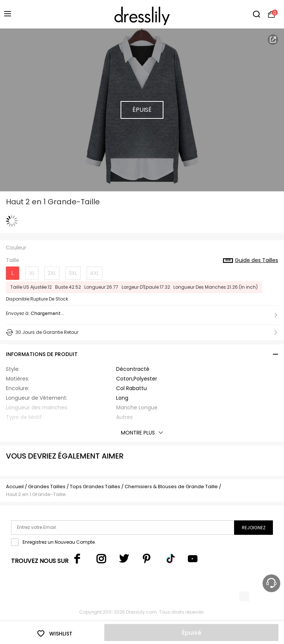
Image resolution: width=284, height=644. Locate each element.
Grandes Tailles (47, 487)
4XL (94, 273)
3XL (73, 273)
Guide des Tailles (251, 261)
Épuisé (192, 633)
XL (32, 273)
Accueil (15, 487)
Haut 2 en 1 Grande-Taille (36, 494)
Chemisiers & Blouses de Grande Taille (171, 487)
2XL (52, 273)
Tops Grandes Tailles (95, 487)
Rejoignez (254, 528)
